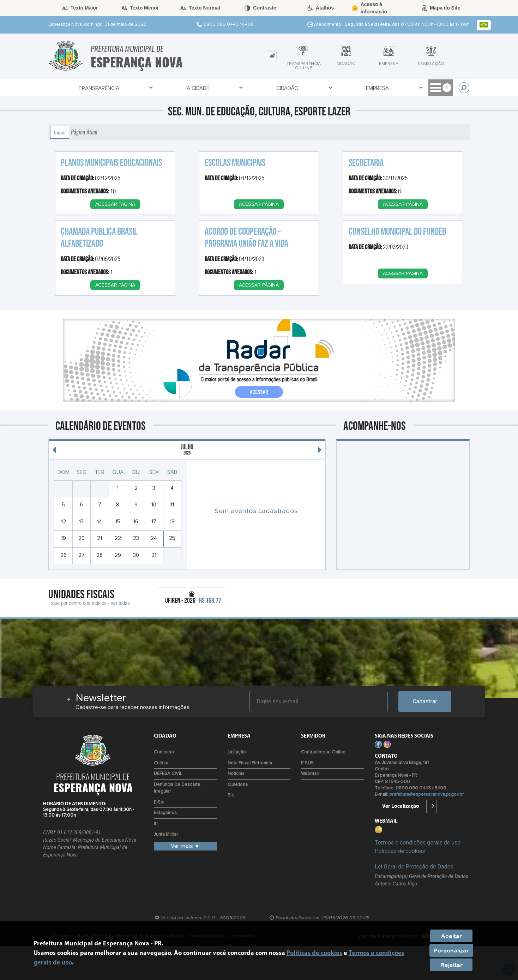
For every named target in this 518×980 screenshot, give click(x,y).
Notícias (236, 774)
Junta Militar (166, 834)
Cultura (161, 763)
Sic (231, 795)
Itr (156, 824)
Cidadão (248, 88)
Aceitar (451, 936)
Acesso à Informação (405, 88)
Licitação (237, 752)
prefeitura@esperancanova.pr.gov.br (426, 795)
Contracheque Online (323, 752)
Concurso (164, 752)
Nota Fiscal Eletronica (250, 763)
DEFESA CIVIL (168, 774)
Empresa (317, 88)
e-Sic (159, 802)
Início (60, 132)
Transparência (100, 88)
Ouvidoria (238, 785)
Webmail (310, 774)
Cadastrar (425, 701)
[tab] (272, 56)
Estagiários (165, 813)
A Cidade (179, 88)
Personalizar (451, 950)
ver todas (120, 603)
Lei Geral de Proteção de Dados (414, 867)
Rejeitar (451, 965)
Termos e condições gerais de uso (418, 843)
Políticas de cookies (400, 851)
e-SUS (307, 763)
